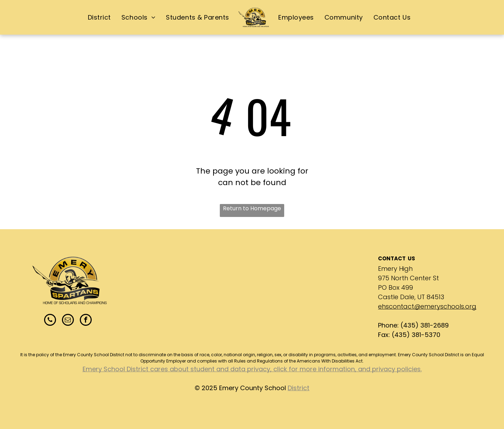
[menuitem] (99, 17)
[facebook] (86, 321)
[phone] (50, 321)
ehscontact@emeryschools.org (427, 306)
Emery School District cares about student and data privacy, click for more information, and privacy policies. (252, 369)
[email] (68, 321)
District (299, 388)
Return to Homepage (252, 208)
